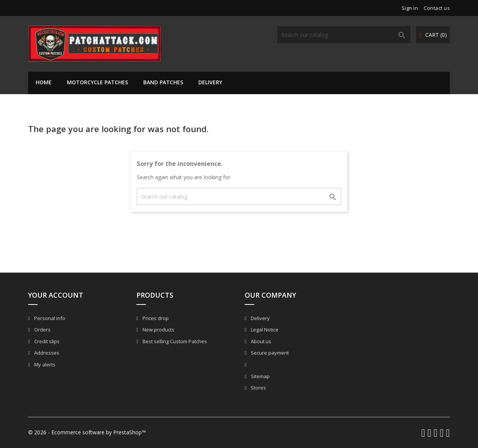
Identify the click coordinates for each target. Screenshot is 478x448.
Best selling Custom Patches (174, 341)
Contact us (437, 8)
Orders (42, 330)
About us (260, 341)
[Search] (344, 35)
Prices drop (155, 318)
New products (158, 330)
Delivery (210, 82)
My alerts (44, 364)
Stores (258, 388)
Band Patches (163, 82)
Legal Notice (264, 330)
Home (44, 82)
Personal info (49, 318)
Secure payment (269, 353)
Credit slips (46, 341)
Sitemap (260, 376)
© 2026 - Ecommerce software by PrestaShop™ (87, 432)
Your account (56, 295)
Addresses (46, 353)
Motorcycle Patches (97, 82)
